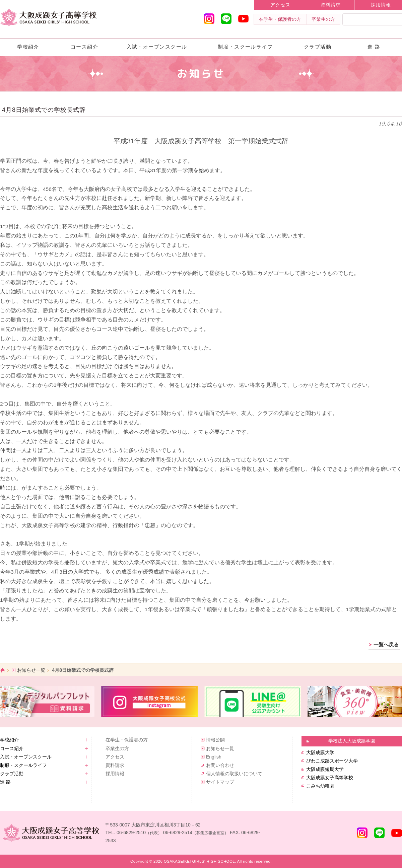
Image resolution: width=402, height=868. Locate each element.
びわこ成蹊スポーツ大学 (332, 761)
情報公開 (215, 740)
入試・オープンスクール (157, 47)
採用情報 (115, 774)
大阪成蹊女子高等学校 (330, 778)
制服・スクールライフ (245, 47)
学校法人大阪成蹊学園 (352, 741)
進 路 (374, 47)
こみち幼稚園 (320, 786)
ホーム (3, 670)
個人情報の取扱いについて (234, 774)
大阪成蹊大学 (320, 752)
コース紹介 (84, 47)
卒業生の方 (323, 19)
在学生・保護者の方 (280, 19)
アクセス (280, 5)
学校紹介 (28, 47)
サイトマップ (220, 782)
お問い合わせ (220, 765)
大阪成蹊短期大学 (325, 769)
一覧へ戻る (386, 644)
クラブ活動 (318, 47)
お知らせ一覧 (31, 670)
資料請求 (331, 5)
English (214, 757)
